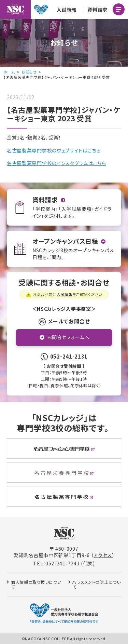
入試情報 (67, 10)
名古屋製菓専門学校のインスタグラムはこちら (56, 163)
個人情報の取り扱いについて (36, 584)
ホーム (9, 72)
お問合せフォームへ (68, 337)
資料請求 (97, 10)
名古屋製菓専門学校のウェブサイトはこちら (54, 150)
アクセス (103, 555)
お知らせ (29, 72)
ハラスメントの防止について (96, 584)
